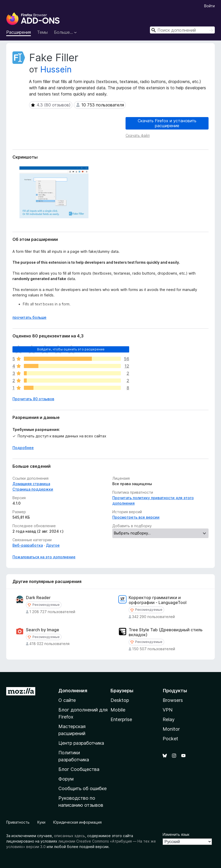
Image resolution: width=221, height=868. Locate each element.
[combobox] (182, 30)
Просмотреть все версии (136, 517)
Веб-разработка (28, 545)
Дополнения (73, 691)
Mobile (118, 710)
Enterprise (121, 719)
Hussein (56, 69)
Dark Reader (38, 598)
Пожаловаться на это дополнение (44, 557)
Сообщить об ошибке (82, 788)
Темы (42, 32)
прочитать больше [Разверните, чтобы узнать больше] (29, 317)
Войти (209, 6)
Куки (41, 822)
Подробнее (23, 448)
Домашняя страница (31, 484)
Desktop (120, 700)
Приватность (18, 822)
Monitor (171, 729)
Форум (66, 779)
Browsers (173, 700)
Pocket (170, 739)
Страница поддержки (33, 489)
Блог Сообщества (79, 769)
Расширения (19, 32)
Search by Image (43, 630)
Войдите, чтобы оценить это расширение (71, 349)
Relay (169, 719)
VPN (168, 710)
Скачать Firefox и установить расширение (167, 123)
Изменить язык (176, 834)
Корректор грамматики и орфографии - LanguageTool (158, 600)
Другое (53, 545)
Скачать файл (138, 135)
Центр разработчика (81, 743)
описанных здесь (70, 836)
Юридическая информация (77, 822)
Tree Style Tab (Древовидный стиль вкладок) (166, 632)
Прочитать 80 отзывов (33, 399)
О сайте (67, 700)
